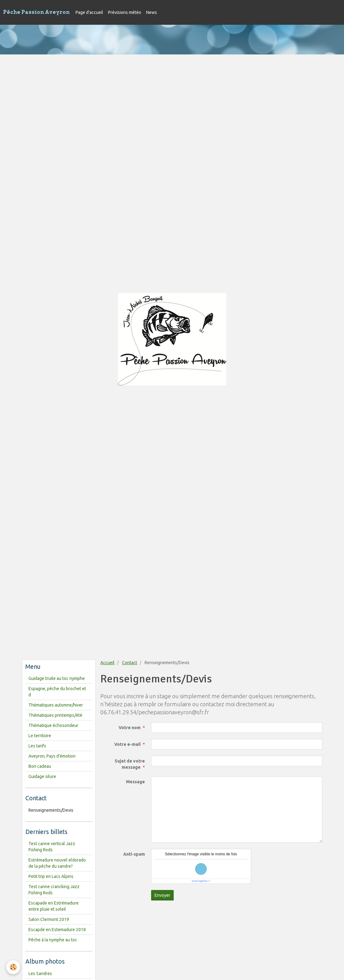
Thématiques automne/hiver (56, 705)
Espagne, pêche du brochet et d (57, 692)
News (152, 12)
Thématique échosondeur (53, 725)
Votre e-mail (127, 744)
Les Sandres (40, 974)
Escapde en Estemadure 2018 (57, 930)
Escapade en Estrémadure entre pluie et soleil (54, 906)
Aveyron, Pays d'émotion (52, 756)
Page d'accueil (89, 12)
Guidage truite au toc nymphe (57, 678)
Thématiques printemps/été (55, 715)
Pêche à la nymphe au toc (53, 940)
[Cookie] (13, 967)
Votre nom (130, 728)
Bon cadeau (40, 766)
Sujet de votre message (130, 764)
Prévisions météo (125, 12)
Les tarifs (37, 746)
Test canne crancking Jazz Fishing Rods (54, 890)
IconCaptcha (200, 881)
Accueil (107, 663)
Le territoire (40, 736)
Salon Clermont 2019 (49, 919)
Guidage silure (42, 776)
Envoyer (162, 895)
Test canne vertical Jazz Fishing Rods (52, 847)
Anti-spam (134, 854)
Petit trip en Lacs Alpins (51, 876)
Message (135, 782)
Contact (130, 663)
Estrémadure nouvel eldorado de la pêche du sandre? (57, 863)
